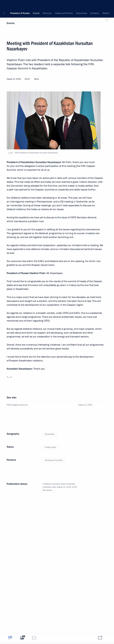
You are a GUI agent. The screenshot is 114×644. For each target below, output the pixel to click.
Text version (47, 490)
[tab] (10, 638)
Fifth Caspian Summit (17, 405)
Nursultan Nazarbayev (48, 162)
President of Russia (20, 4)
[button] (5, 4)
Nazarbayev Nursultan (54, 460)
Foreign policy (50, 447)
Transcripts (71, 484)
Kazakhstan (50, 434)
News (63, 484)
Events (11, 23)
